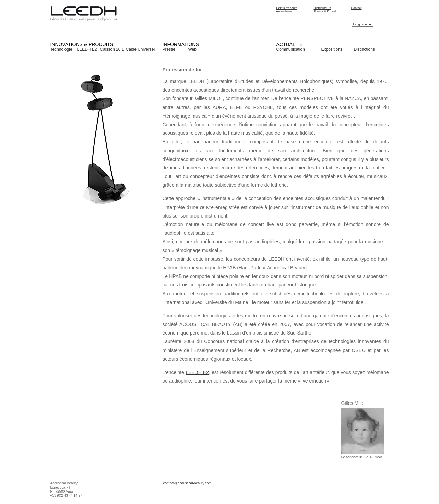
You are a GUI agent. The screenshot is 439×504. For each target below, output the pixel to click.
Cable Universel (140, 49)
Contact (357, 8)
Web (192, 49)
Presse (169, 49)
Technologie (61, 49)
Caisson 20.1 (112, 49)
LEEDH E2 (87, 49)
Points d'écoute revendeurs (287, 10)
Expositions (332, 49)
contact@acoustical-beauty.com (187, 483)
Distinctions (364, 49)
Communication (291, 49)
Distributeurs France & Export (325, 10)
